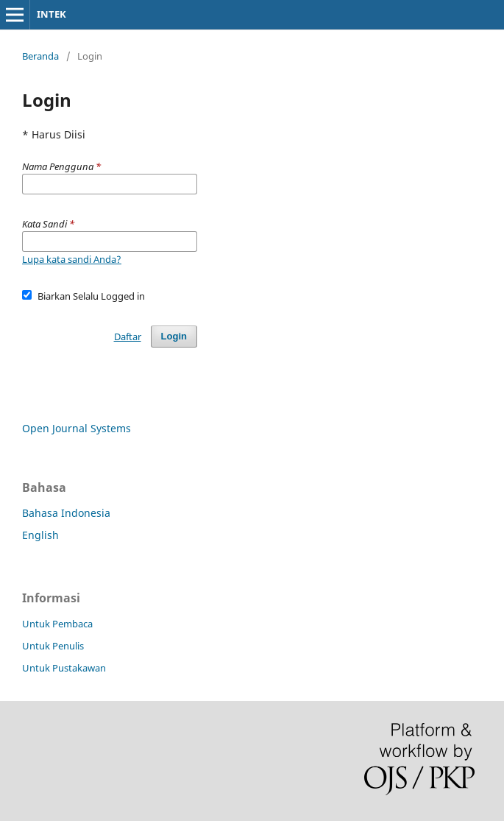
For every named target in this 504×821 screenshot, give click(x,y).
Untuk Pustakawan (64, 668)
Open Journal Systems (77, 428)
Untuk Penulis (53, 646)
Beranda (40, 56)
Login (174, 336)
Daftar (128, 336)
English (40, 535)
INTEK (52, 14)
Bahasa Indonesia (66, 513)
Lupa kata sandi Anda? (72, 259)
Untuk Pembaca (57, 624)
